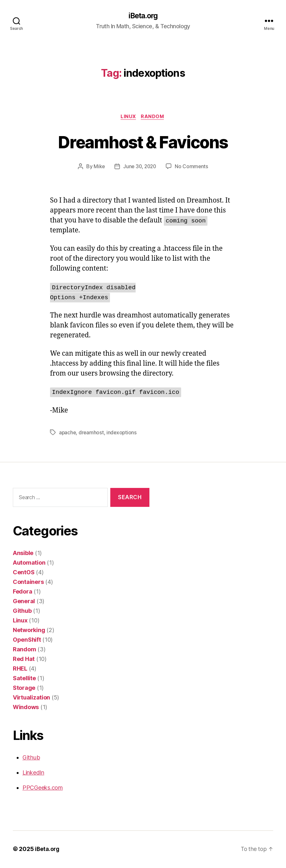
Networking (29, 631)
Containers (28, 583)
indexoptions (123, 433)
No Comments (193, 168)
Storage (24, 689)
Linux (128, 117)
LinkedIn (33, 773)
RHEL (20, 669)
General (24, 602)
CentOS (24, 573)
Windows (26, 708)
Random (154, 117)
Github (22, 612)
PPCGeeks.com (43, 789)
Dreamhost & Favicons (143, 142)
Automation (29, 564)
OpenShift (27, 641)
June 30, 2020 (140, 168)
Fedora (22, 592)
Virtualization (31, 698)
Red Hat (24, 660)
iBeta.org (143, 16)
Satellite (24, 679)
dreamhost (92, 433)
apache (68, 433)
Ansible (23, 554)
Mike (98, 168)
